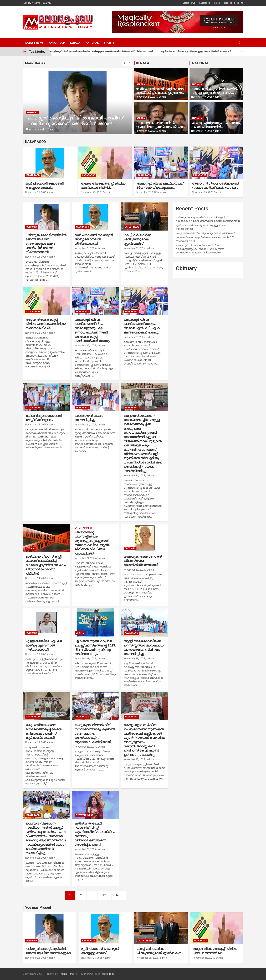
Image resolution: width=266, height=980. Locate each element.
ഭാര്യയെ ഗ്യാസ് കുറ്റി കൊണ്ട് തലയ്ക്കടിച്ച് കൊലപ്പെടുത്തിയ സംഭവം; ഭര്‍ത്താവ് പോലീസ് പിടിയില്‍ (160, 95)
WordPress (108, 974)
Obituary (33, 112)
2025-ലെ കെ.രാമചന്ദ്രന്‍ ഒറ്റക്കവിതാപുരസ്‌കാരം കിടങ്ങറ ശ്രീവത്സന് (160, 127)
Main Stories (35, 63)
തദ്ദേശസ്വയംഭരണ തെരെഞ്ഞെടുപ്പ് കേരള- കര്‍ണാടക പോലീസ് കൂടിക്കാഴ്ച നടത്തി (44, 731)
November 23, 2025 (146, 131)
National (228, 3)
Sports (240, 3)
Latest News (189, 3)
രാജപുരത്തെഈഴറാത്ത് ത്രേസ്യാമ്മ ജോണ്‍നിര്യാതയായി (143, 561)
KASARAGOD (36, 142)
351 (105, 895)
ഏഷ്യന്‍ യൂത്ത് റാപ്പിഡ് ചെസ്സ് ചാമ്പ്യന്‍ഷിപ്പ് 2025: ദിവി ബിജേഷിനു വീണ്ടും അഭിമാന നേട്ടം (95, 647)
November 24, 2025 (146, 97)
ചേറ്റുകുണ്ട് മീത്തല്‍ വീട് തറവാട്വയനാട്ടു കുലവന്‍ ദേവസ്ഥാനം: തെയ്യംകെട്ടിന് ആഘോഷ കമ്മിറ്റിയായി (95, 733)
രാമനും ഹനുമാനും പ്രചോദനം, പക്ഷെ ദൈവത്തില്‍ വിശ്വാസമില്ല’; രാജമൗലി (216, 127)
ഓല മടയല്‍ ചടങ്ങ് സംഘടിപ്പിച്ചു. (89, 418)
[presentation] (125, 63)
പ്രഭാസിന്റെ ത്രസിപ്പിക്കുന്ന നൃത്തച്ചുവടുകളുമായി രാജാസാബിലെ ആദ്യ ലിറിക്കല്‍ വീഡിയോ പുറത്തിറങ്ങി (92, 543)
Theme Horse (67, 974)
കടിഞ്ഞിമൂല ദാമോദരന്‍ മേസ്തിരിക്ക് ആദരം (44, 418)
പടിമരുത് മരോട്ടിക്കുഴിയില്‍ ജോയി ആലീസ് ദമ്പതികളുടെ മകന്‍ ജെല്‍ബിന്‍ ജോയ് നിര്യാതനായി (102, 51)
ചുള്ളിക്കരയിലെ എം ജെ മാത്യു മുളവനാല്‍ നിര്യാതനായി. (44, 645)
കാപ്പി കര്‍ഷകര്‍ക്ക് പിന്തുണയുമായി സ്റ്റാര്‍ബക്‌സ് (137, 239)
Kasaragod (205, 3)
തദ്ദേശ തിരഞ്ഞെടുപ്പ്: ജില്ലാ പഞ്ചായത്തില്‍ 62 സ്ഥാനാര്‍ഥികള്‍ (103, 188)
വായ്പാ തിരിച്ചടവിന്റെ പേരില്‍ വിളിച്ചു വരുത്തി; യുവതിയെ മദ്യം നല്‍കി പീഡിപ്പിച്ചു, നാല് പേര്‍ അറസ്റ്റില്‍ (214, 95)
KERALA (143, 63)
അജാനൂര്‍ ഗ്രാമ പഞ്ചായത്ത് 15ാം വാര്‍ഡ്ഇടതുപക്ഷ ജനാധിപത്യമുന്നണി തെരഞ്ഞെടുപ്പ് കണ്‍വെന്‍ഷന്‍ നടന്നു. (92, 330)
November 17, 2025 (202, 97)
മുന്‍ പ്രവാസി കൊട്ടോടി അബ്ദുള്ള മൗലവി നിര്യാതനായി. (204, 51)
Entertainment (83, 528)
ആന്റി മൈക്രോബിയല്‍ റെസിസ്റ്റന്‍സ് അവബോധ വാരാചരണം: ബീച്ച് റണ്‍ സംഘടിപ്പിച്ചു (144, 647)
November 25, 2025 (37, 129)
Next (119, 895)
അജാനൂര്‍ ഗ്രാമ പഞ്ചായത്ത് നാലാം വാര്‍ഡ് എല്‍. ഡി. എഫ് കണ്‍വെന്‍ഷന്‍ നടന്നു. (216, 188)
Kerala (217, 3)
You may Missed (38, 908)
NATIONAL (200, 63)
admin (53, 129)
